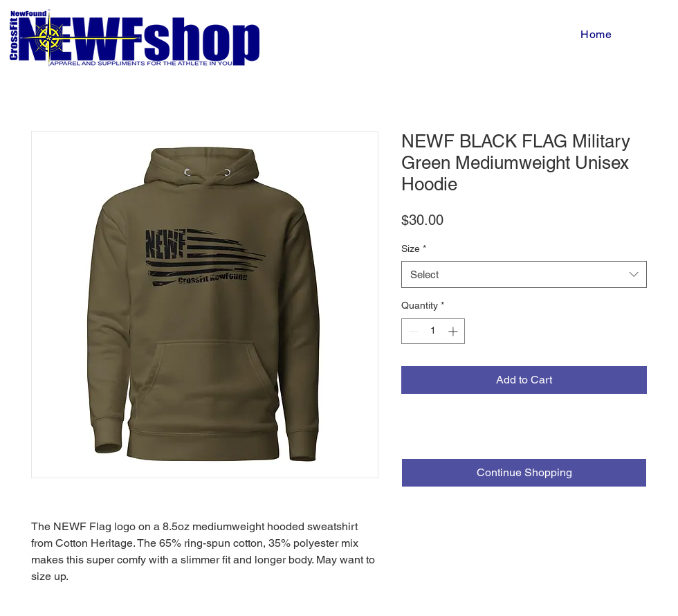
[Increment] (454, 331)
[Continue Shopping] (524, 473)
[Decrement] (412, 331)
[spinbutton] (433, 331)
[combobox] (524, 274)
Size (414, 248)
